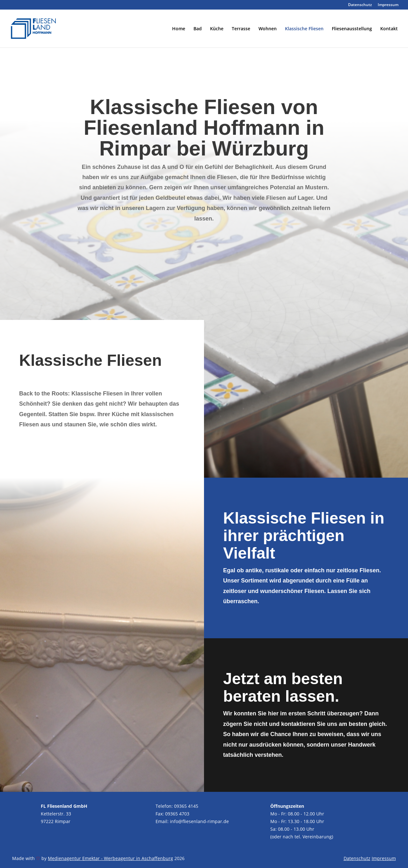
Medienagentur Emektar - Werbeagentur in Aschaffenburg (110, 858)
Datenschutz (360, 5)
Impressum (388, 5)
